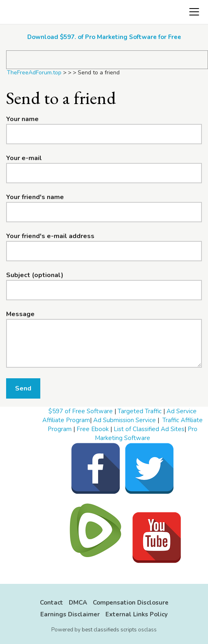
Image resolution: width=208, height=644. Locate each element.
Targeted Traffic (140, 411)
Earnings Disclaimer (70, 614)
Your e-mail (24, 158)
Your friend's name (35, 197)
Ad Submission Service (125, 420)
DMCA (78, 603)
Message (20, 314)
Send (23, 388)
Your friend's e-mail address (50, 236)
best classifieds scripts (109, 630)
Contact (51, 603)
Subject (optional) (35, 275)
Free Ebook (93, 429)
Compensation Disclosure (131, 603)
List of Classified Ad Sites (149, 429)
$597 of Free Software (81, 411)
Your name (22, 119)
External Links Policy (137, 614)
